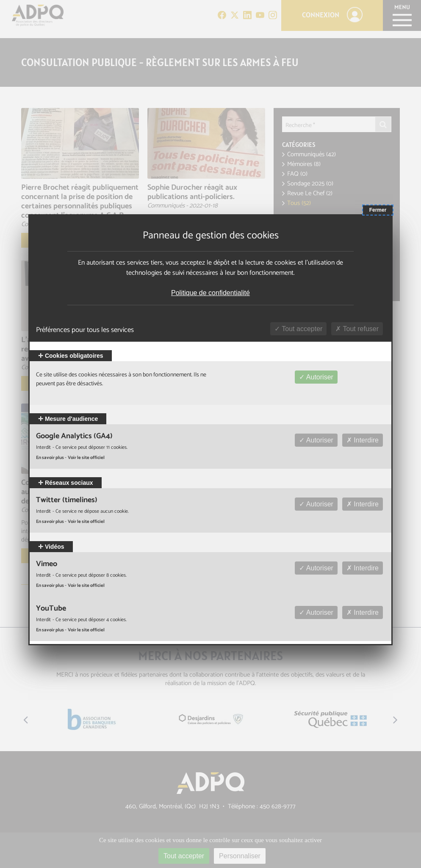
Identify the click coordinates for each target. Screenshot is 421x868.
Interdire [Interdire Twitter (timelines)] (363, 504)
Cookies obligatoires (71, 356)
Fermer (378, 210)
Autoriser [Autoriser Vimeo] (316, 568)
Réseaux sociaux (66, 483)
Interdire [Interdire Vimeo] (363, 568)
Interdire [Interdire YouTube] (363, 612)
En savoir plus (50, 458)
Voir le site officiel (86, 458)
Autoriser (316, 377)
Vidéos (51, 547)
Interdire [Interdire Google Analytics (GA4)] (363, 440)
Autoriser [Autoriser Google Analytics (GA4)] (316, 440)
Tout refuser (357, 329)
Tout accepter (298, 329)
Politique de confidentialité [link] (210, 293)
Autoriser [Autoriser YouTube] (316, 612)
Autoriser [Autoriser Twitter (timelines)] (316, 504)
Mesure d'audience (68, 419)
